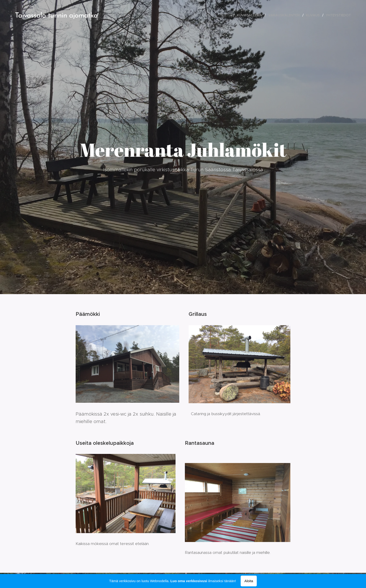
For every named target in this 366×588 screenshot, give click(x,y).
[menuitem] (228, 15)
